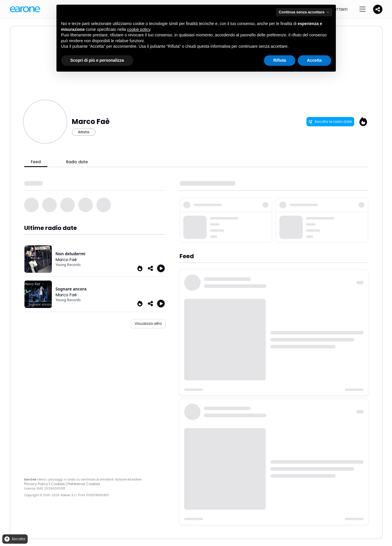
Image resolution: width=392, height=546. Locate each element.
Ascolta (14, 539)
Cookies (58, 484)
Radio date (77, 162)
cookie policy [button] (139, 29)
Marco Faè (66, 260)
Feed (36, 162)
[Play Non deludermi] (161, 268)
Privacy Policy (36, 484)
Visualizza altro (148, 323)
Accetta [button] (314, 60)
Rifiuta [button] (280, 60)
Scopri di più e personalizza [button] (97, 60)
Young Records (68, 265)
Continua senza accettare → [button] (304, 12)
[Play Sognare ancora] (161, 304)
